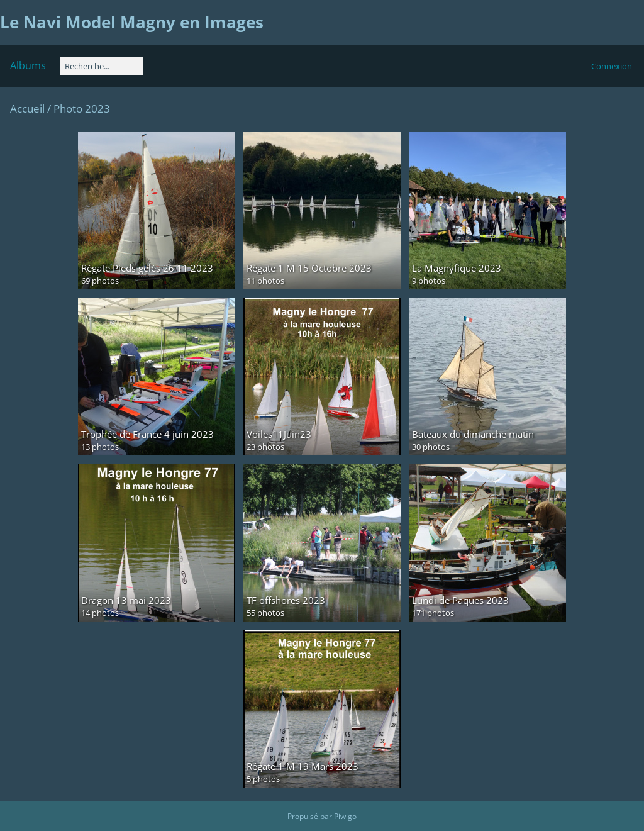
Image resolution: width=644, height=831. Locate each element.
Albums (28, 65)
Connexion (612, 66)
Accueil (27, 109)
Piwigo (345, 816)
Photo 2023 (82, 109)
